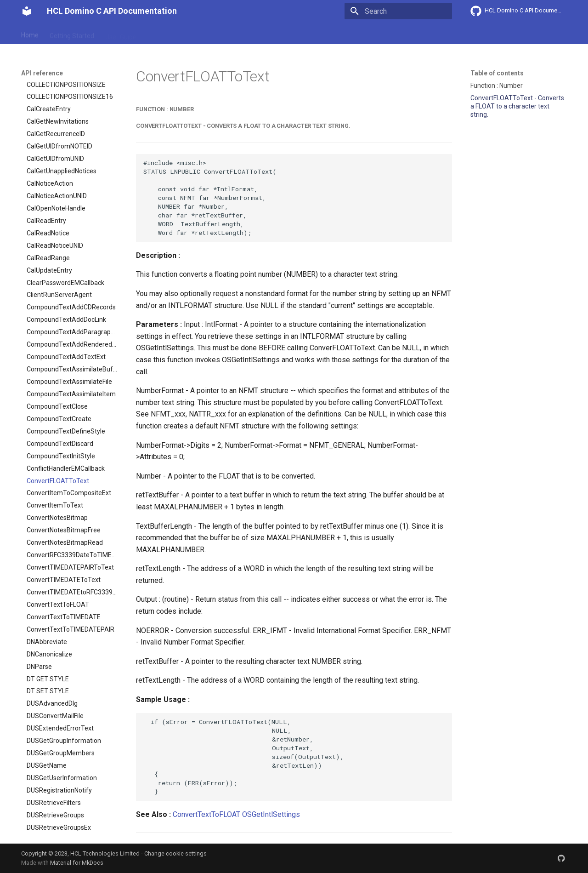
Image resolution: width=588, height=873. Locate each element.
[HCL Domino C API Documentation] (27, 11)
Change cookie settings (175, 853)
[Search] (398, 11)
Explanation (164, 34)
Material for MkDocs (77, 863)
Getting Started (72, 34)
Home (30, 34)
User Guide (121, 34)
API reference (213, 34)
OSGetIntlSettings (271, 814)
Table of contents (497, 73)
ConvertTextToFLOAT (206, 814)
